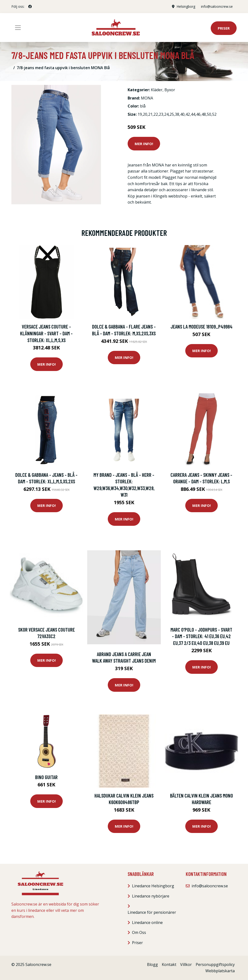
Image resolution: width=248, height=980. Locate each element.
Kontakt (169, 964)
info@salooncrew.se (217, 6)
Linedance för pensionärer (152, 912)
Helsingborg (186, 6)
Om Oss (139, 932)
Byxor (170, 90)
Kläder (157, 90)
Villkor (186, 964)
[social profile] (30, 7)
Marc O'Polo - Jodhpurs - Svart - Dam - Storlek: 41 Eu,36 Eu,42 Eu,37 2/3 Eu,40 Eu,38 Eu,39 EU (201, 636)
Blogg (152, 964)
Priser (224, 28)
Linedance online (147, 922)
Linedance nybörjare (151, 896)
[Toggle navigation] (18, 28)
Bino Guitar (46, 777)
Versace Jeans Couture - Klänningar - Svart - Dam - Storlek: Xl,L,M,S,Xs (46, 333)
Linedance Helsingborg (153, 886)
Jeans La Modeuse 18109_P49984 (201, 326)
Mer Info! (144, 144)
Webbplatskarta (220, 971)
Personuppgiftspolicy (215, 964)
